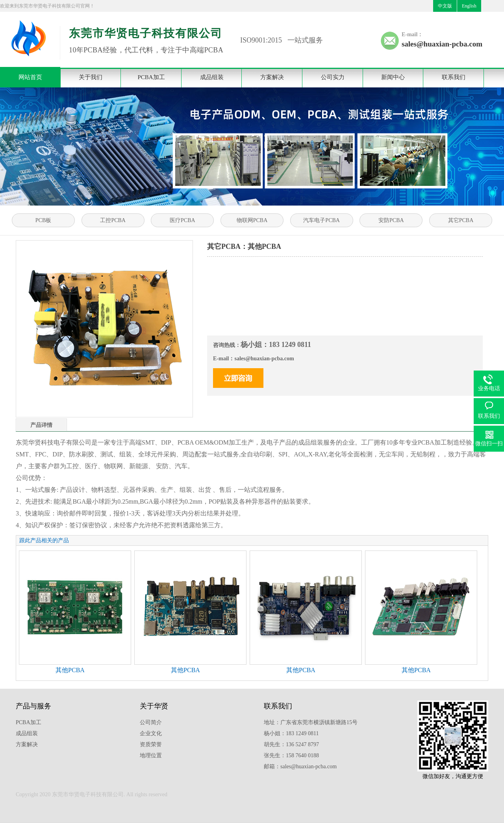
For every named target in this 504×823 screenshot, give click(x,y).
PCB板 (43, 220)
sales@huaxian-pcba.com (442, 44)
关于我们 (91, 77)
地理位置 (151, 755)
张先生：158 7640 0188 (291, 755)
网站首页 (30, 77)
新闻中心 (393, 77)
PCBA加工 (151, 77)
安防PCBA (391, 220)
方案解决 (272, 77)
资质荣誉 (151, 744)
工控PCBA (113, 220)
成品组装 (212, 77)
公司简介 (151, 722)
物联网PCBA (252, 220)
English (469, 6)
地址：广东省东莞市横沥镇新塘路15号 (311, 722)
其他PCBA (70, 670)
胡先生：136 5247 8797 (291, 744)
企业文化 (151, 733)
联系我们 (454, 77)
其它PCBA (461, 220)
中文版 (445, 6)
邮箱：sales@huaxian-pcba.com (300, 766)
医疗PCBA (183, 220)
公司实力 (333, 77)
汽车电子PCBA (321, 220)
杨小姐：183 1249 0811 (291, 733)
